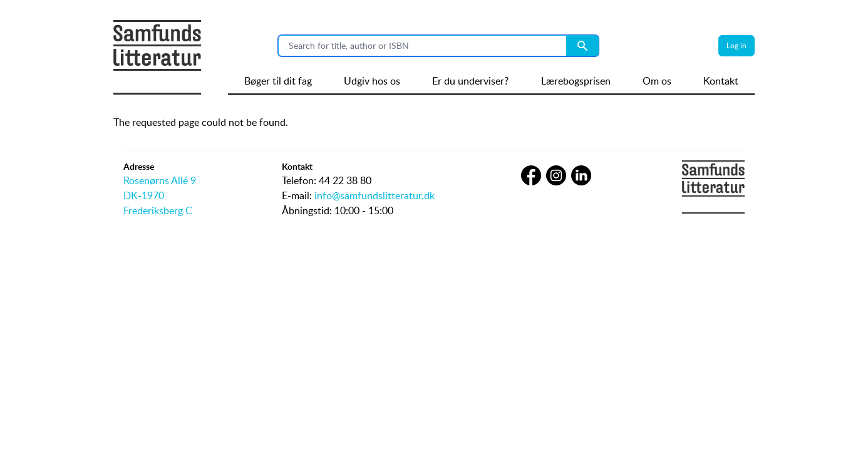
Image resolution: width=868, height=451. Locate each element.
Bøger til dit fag (278, 81)
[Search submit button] (582, 46)
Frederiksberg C (158, 210)
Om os (657, 81)
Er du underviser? (470, 81)
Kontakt (721, 81)
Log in (736, 45)
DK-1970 (144, 195)
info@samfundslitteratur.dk (375, 195)
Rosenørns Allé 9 (160, 180)
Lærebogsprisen (576, 81)
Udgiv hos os (372, 81)
